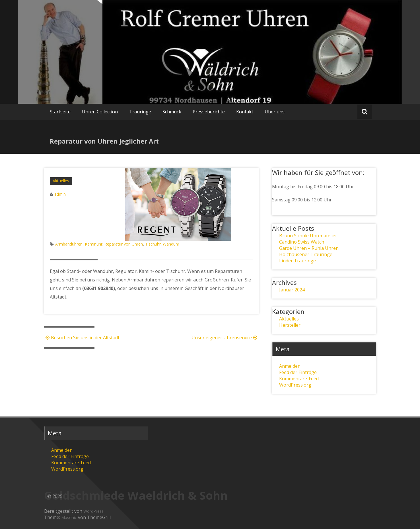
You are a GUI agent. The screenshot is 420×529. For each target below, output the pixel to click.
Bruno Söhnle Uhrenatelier (308, 236)
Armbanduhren (69, 244)
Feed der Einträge (298, 372)
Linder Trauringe (297, 261)
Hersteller (290, 325)
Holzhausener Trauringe (306, 254)
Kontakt (245, 112)
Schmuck (172, 112)
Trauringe (140, 112)
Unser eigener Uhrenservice (225, 338)
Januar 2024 (292, 290)
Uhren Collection (100, 112)
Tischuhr (153, 244)
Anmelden (290, 366)
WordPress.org (295, 385)
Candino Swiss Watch (302, 242)
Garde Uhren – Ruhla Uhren (309, 248)
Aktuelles (61, 181)
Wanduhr (171, 244)
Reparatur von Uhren (124, 244)
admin (60, 194)
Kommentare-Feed (299, 379)
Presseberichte (209, 112)
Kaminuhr (94, 244)
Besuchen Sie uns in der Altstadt (82, 338)
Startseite (60, 112)
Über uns (275, 112)
